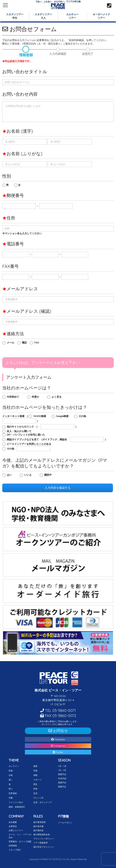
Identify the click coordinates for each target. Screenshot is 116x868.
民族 (11, 771)
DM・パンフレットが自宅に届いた (26, 435)
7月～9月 (62, 770)
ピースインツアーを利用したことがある (30, 444)
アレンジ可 (38, 798)
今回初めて (14, 397)
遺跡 (35, 766)
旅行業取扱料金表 (42, 835)
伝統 (11, 775)
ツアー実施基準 (41, 843)
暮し (11, 780)
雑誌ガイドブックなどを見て (24, 439)
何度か (36, 397)
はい (10, 475)
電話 (25, 343)
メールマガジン (65, 823)
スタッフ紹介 (15, 850)
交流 (35, 793)
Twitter (58, 752)
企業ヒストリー (16, 830)
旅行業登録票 (39, 822)
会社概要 (13, 822)
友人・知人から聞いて (20, 431)
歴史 (35, 784)
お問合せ (58, 731)
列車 (35, 789)
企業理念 (13, 826)
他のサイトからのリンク (21, 427)
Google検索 (63, 416)
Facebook (58, 739)
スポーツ (37, 780)
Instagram (58, 746)
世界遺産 (13, 793)
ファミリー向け (16, 802)
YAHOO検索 (41, 416)
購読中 (49, 475)
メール (11, 343)
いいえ (29, 475)
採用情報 (13, 846)
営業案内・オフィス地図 (20, 842)
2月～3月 (62, 766)
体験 (35, 775)
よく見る (57, 397)
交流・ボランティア (43, 802)
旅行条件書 (38, 826)
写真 (35, 771)
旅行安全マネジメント (44, 847)
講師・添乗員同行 (17, 807)
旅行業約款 (38, 830)
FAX (38, 343)
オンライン (14, 766)
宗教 (11, 798)
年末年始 (62, 778)
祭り (11, 789)
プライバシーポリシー (44, 839)
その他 (83, 416)
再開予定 (62, 774)
